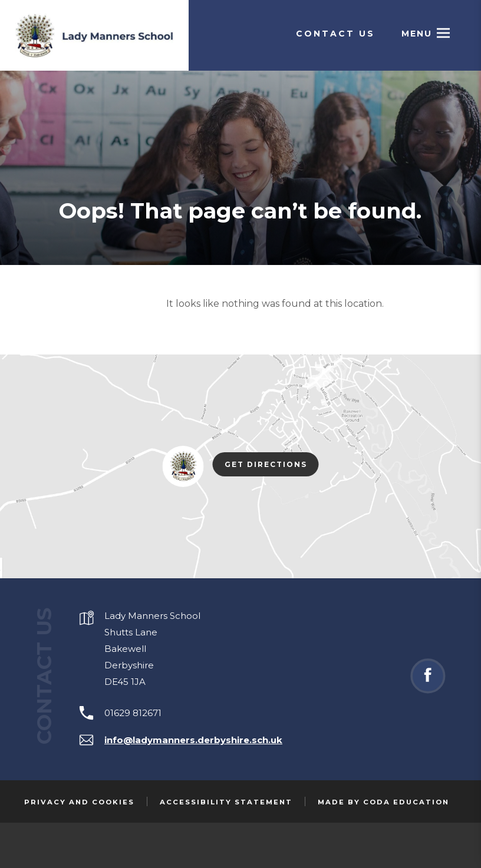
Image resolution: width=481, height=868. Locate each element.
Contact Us (335, 34)
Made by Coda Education (383, 802)
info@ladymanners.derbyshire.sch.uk (193, 740)
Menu (417, 34)
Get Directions (272, 465)
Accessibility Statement (226, 802)
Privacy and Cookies (79, 802)
